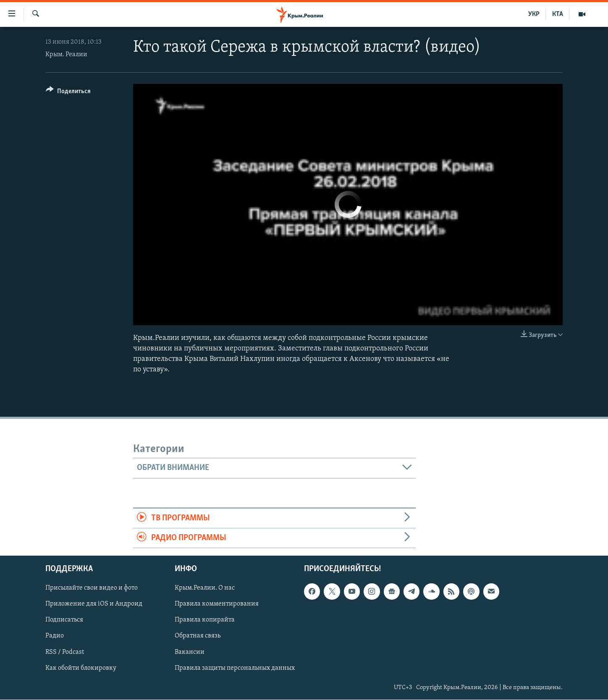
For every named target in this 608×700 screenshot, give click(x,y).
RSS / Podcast (65, 652)
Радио (55, 636)
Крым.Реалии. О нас (205, 588)
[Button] (68, 93)
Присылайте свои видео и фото (92, 588)
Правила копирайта (205, 620)
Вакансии (190, 652)
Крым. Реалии (66, 55)
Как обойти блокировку (81, 668)
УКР (534, 14)
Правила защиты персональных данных (235, 668)
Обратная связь (198, 636)
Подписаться (64, 620)
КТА (558, 14)
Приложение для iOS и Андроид (94, 604)
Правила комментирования (217, 604)
